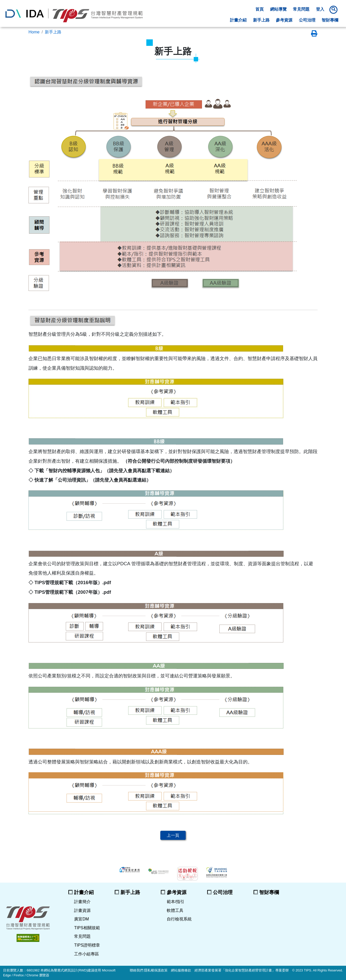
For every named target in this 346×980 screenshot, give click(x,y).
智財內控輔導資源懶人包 (74, 471)
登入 (320, 9)
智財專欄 (330, 20)
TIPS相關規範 (87, 928)
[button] (334, 10)
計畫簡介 (82, 902)
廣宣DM (81, 919)
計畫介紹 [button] (238, 20)
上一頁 (173, 835)
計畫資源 (82, 910)
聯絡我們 (136, 970)
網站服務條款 (181, 970)
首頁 (259, 9)
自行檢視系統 (179, 919)
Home (34, 32)
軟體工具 (175, 910)
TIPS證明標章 (87, 945)
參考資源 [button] (284, 20)
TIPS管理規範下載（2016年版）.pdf (72, 582)
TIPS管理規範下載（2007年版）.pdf (72, 592)
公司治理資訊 (72, 480)
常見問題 (301, 9)
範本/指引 (176, 902)
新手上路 (261, 20)
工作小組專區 (86, 954)
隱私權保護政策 (156, 970)
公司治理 (307, 20)
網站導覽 (278, 9)
